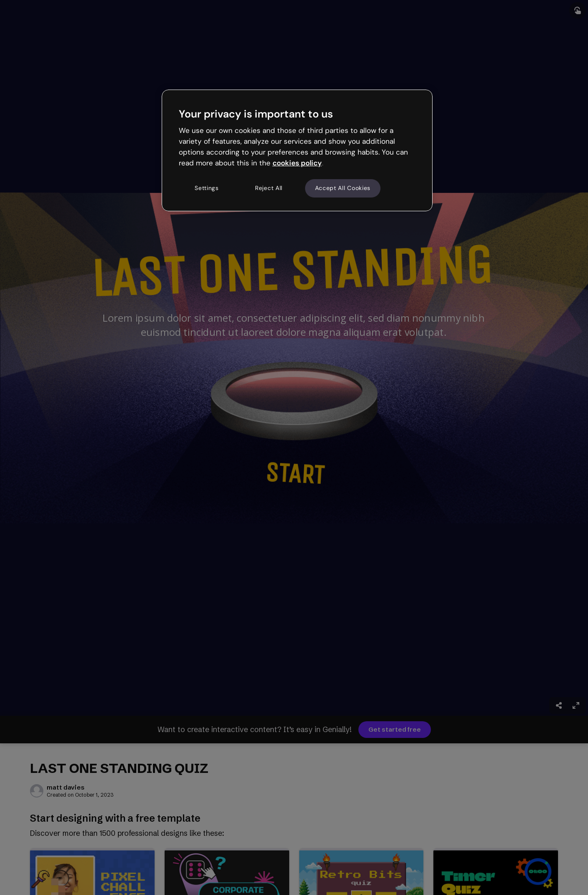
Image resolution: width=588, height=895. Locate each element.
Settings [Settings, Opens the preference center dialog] (207, 188)
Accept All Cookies (343, 188)
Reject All (269, 188)
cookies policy (297, 163)
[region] (297, 150)
